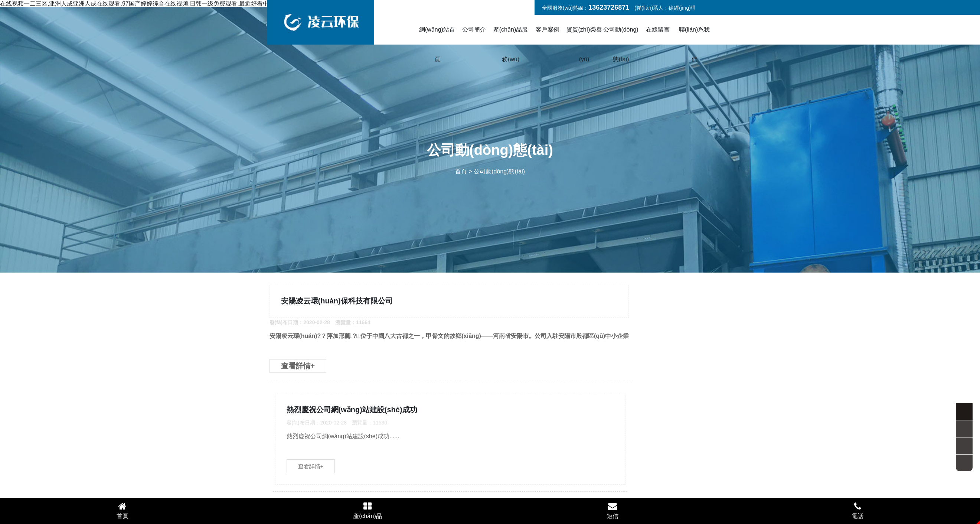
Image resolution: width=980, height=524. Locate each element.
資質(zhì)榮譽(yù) (584, 44)
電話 (857, 510)
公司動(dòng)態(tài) (621, 44)
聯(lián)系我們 (695, 44)
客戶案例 (548, 30)
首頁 (461, 171)
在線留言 (658, 30)
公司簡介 (474, 30)
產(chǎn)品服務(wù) (511, 44)
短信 (612, 510)
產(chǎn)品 (367, 510)
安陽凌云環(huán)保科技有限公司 (340, 305)
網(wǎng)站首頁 (437, 44)
